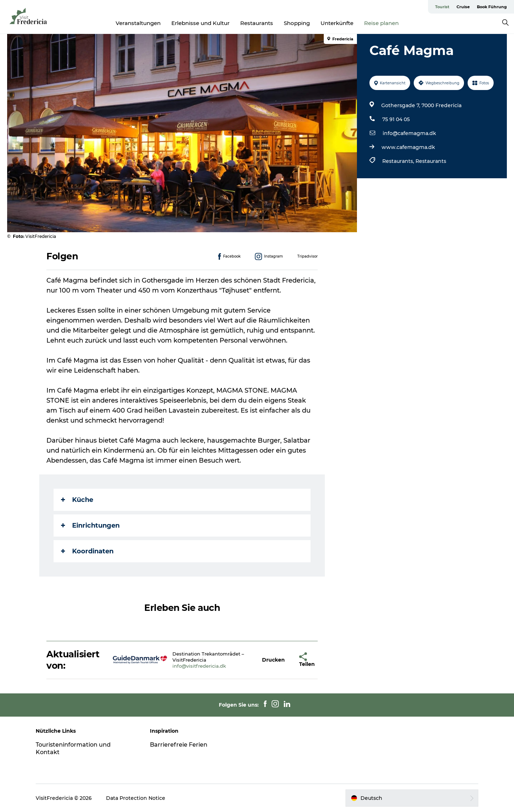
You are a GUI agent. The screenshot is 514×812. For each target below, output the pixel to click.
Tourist (442, 7)
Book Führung (492, 7)
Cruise (463, 7)
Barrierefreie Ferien (179, 745)
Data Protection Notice (136, 798)
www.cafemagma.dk (408, 147)
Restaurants (257, 23)
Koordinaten (87, 551)
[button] (273, 660)
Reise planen (381, 23)
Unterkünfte (337, 23)
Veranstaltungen (138, 23)
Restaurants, (399, 161)
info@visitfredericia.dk (199, 666)
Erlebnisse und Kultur (200, 23)
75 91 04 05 (396, 119)
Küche (77, 500)
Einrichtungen (90, 525)
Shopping (297, 23)
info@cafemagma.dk (409, 133)
